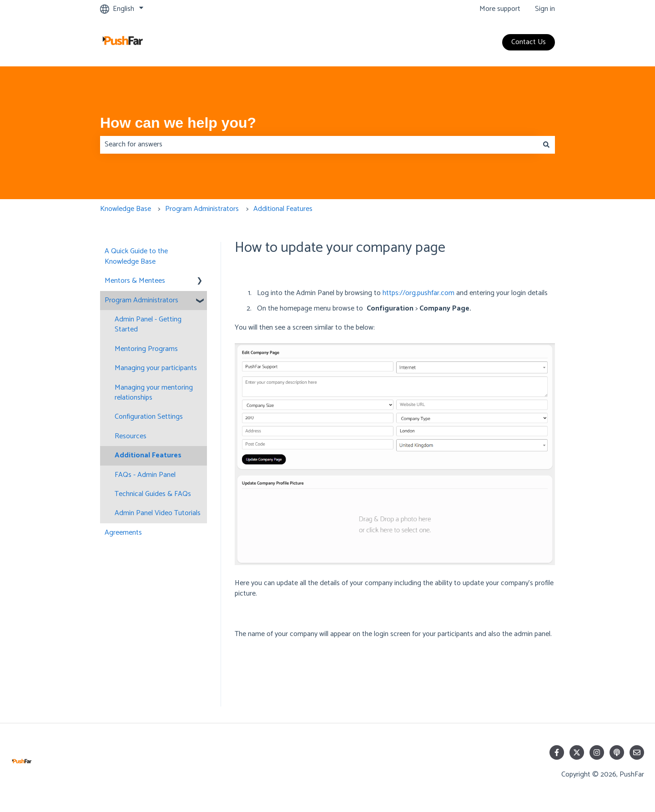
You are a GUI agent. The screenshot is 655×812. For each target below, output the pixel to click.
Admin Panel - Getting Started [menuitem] (148, 324)
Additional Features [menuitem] (148, 455)
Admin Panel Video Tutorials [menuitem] (158, 513)
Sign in (545, 9)
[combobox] (319, 145)
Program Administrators (202, 209)
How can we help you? (178, 123)
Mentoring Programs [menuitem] (146, 349)
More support (500, 9)
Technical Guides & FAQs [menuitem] (153, 494)
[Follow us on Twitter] (577, 752)
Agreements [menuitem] (123, 533)
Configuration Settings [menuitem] (149, 417)
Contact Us (529, 42)
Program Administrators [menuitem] (141, 300)
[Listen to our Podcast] (617, 752)
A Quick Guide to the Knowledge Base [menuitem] (136, 256)
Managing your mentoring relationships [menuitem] (154, 393)
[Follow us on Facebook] (557, 752)
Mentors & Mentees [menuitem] (135, 281)
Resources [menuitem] (131, 436)
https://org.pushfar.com (418, 293)
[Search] (546, 145)
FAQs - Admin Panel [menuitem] (145, 475)
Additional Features (283, 209)
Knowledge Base (126, 209)
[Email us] (637, 752)
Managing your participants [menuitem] (156, 368)
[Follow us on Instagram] (597, 752)
